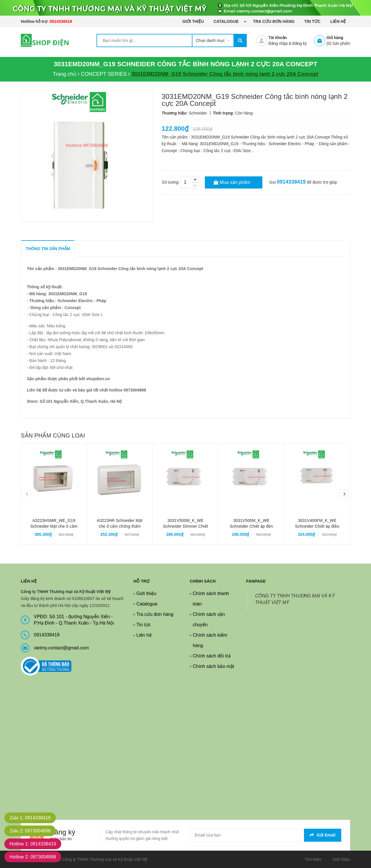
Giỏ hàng (335, 38)
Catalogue (227, 21)
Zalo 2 (30, 831)
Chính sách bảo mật (213, 666)
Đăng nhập (278, 43)
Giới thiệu (193, 21)
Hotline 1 (33, 844)
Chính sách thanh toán (211, 599)
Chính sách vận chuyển (209, 619)
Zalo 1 (30, 818)
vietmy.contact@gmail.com (61, 648)
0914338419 (61, 21)
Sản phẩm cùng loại (53, 435)
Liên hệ (338, 21)
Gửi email (323, 835)
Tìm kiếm (313, 859)
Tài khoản (278, 38)
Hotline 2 (33, 857)
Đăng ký (300, 43)
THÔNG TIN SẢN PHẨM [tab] (48, 249)
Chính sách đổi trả (212, 656)
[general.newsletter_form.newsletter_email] (266, 835)
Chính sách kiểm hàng (210, 640)
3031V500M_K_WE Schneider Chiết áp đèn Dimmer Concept (251, 526)
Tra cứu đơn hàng (274, 21)
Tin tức (312, 21)
